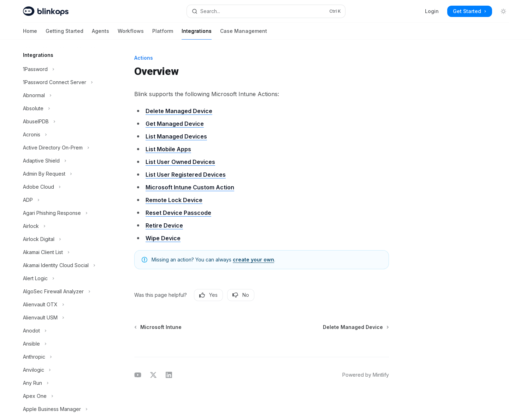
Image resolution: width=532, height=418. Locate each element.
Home (30, 34)
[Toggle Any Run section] (63, 383)
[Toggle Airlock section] (63, 226)
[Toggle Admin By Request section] (63, 174)
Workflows (131, 34)
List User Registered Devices (186, 175)
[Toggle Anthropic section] (63, 357)
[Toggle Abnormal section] (63, 95)
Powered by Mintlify (366, 375)
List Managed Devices (176, 136)
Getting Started (64, 34)
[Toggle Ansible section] (63, 344)
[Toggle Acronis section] (63, 135)
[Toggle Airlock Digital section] (63, 239)
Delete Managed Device (179, 111)
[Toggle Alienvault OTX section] (63, 305)
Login (432, 11)
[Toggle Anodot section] (63, 331)
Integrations (197, 34)
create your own (253, 260)
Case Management (244, 34)
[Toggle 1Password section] (63, 69)
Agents (101, 34)
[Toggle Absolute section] (63, 108)
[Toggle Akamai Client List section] (63, 252)
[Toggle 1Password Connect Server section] (63, 82)
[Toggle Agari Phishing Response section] (63, 213)
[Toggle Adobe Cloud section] (63, 187)
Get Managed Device (175, 124)
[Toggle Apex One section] (63, 396)
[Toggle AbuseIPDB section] (63, 122)
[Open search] (266, 11)
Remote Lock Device (174, 200)
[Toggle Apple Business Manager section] (63, 409)
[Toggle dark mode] (503, 11)
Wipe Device (163, 238)
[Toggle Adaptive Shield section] (63, 161)
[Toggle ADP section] (63, 200)
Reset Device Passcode (178, 213)
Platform (163, 34)
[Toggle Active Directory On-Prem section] (63, 148)
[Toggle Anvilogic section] (63, 370)
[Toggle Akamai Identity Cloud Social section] (63, 265)
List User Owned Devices (180, 162)
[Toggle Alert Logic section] (63, 278)
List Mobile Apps (168, 149)
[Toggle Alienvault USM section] (63, 318)
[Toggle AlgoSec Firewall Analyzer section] (63, 292)
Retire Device (164, 225)
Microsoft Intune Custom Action (190, 187)
